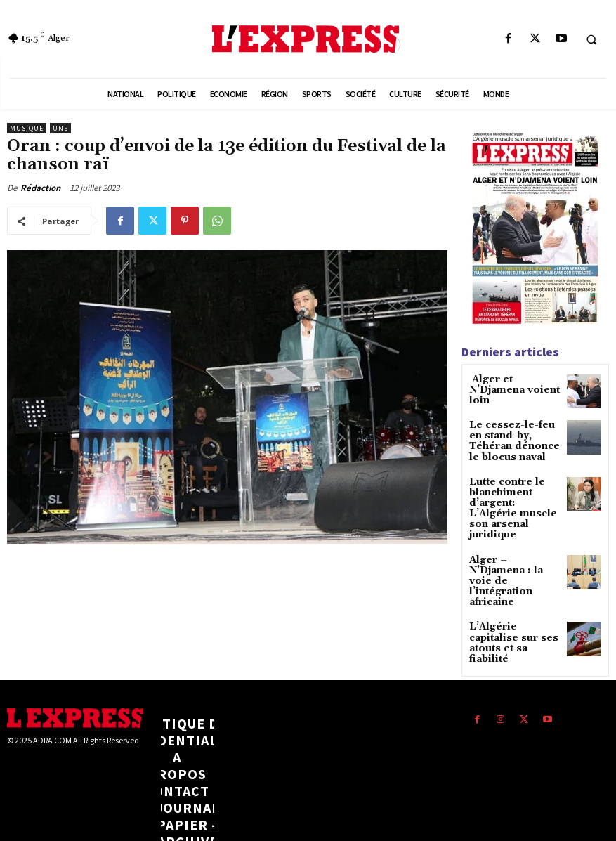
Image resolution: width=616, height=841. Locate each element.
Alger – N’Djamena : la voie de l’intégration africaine (513, 551)
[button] (591, 39)
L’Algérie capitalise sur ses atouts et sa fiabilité (512, 598)
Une (60, 128)
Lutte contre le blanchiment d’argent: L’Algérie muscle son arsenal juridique (512, 495)
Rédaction (40, 188)
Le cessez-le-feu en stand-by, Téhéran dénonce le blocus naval (511, 438)
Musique (27, 128)
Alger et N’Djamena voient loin (513, 384)
